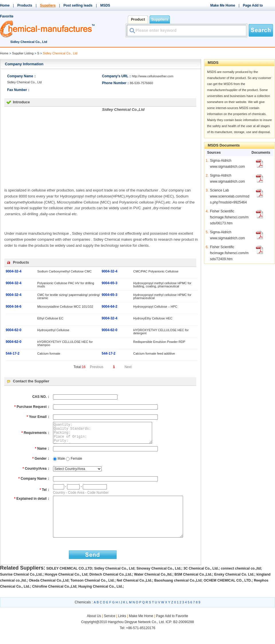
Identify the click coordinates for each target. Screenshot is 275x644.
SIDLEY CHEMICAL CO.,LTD (69, 581)
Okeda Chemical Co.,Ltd (49, 593)
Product (138, 19)
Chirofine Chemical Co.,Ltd (54, 599)
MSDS (105, 5)
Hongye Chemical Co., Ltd (66, 587)
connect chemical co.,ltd (241, 581)
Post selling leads (78, 5)
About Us (94, 629)
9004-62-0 (14, 330)
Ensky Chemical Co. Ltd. (234, 587)
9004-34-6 (14, 307)
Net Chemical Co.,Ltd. (134, 593)
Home (5, 5)
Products (25, 5)
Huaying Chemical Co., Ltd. (100, 599)
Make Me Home (223, 5)
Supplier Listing (23, 53)
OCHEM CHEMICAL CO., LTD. (228, 593)
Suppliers (48, 5)
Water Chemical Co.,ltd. (153, 587)
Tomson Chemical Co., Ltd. (93, 593)
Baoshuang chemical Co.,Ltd (178, 593)
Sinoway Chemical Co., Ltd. (159, 581)
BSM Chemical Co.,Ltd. (193, 587)
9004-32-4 (14, 271)
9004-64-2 (110, 307)
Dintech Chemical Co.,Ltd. (111, 587)
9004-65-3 (110, 283)
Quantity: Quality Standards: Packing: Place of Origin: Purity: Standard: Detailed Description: (107, 435)
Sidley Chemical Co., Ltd (114, 581)
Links (122, 629)
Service (109, 629)
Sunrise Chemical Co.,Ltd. (21, 587)
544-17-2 (13, 353)
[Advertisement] (52, 147)
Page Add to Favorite (172, 629)
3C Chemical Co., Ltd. (201, 581)
